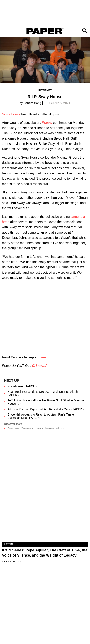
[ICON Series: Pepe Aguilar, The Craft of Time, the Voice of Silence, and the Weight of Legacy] (45, 520)
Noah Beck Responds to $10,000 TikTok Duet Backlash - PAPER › (43, 393)
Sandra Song (32, 103)
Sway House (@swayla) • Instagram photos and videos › (36, 428)
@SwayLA (40, 366)
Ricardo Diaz (13, 562)
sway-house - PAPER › (22, 386)
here (43, 357)
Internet (45, 90)
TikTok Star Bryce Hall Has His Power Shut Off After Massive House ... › (46, 402)
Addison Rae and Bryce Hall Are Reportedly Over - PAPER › (46, 409)
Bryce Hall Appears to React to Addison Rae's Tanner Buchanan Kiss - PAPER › (41, 416)
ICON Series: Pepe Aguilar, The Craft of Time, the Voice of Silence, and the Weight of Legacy (45, 553)
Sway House (11, 114)
